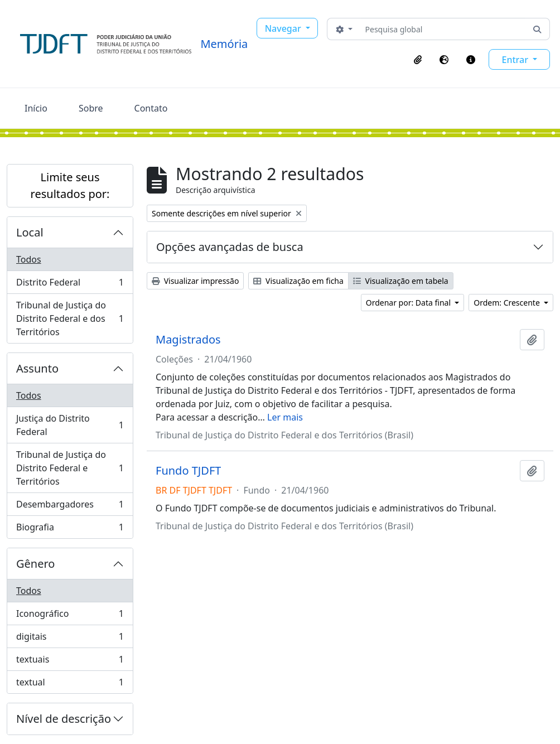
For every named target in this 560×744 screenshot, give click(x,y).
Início (36, 108)
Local (30, 232)
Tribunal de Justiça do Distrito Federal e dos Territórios (70, 318)
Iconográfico (70, 616)
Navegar (284, 28)
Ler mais (285, 417)
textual (70, 684)
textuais (70, 662)
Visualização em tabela (401, 281)
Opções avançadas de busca (230, 247)
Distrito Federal (70, 285)
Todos (29, 259)
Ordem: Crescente (508, 303)
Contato (151, 108)
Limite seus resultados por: (70, 185)
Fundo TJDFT (188, 471)
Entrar (516, 60)
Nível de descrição (64, 719)
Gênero (35, 564)
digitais (70, 639)
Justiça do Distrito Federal (70, 425)
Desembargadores (70, 507)
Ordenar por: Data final (409, 303)
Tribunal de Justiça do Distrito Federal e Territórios (70, 468)
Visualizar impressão (195, 281)
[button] (418, 60)
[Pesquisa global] (443, 29)
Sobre (91, 108)
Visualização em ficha (298, 281)
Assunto (37, 368)
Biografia (70, 529)
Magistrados (188, 340)
